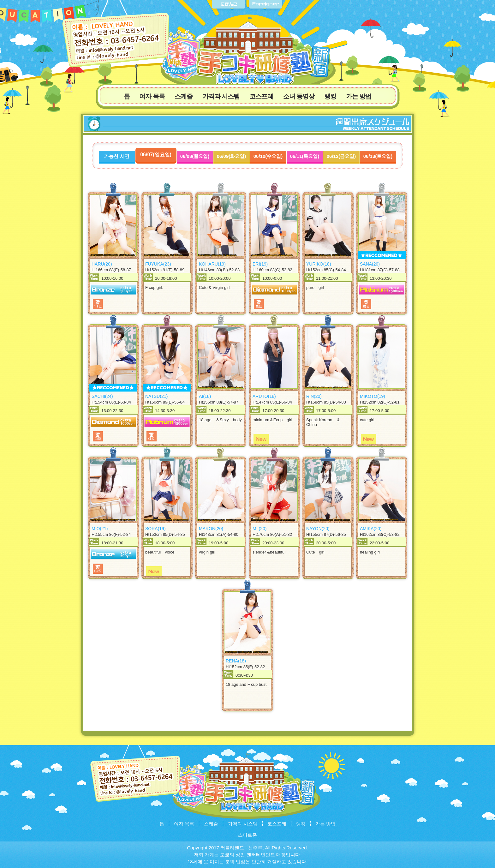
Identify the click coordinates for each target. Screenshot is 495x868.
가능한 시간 (117, 156)
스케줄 (184, 96)
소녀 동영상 (299, 96)
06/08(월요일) (195, 156)
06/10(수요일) (268, 156)
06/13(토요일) (378, 156)
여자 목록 (152, 96)
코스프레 (261, 96)
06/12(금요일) (341, 156)
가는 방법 (359, 96)
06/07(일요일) (156, 155)
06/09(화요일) (232, 156)
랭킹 (330, 96)
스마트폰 (247, 835)
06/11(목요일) (305, 156)
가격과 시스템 (221, 96)
